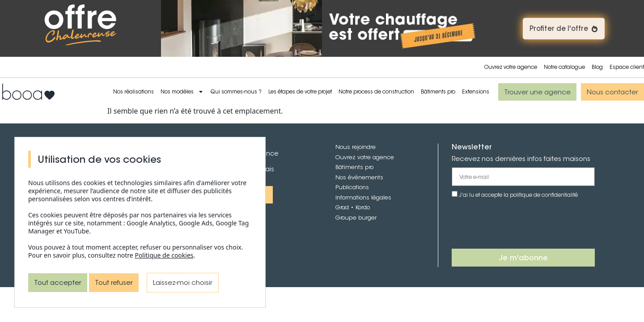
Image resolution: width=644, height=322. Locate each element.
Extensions (476, 91)
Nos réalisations (133, 91)
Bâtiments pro (438, 91)
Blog (597, 67)
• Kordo (359, 207)
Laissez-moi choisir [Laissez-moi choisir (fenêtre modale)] (183, 282)
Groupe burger (356, 218)
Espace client (627, 67)
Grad (342, 207)
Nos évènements (359, 177)
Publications (352, 187)
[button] (564, 29)
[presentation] (520, 224)
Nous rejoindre (356, 147)
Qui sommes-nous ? (236, 91)
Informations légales (363, 197)
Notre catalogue (564, 67)
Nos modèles (182, 92)
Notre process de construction (376, 91)
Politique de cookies (164, 255)
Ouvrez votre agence (511, 67)
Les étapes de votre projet (300, 91)
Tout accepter (58, 282)
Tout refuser (114, 282)
